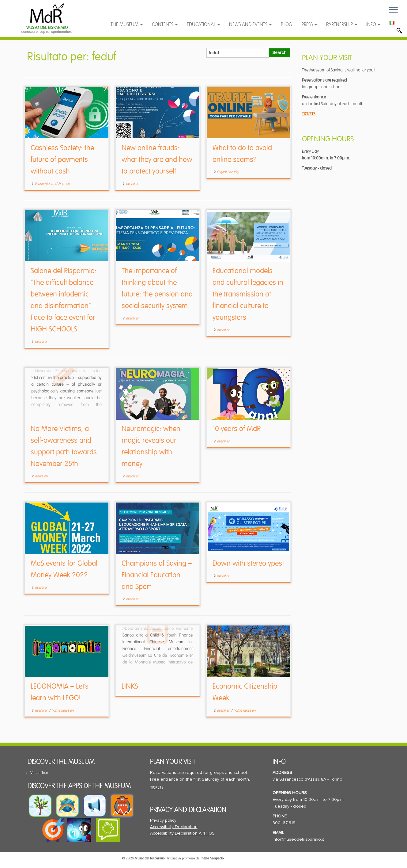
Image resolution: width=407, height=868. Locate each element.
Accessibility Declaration (174, 827)
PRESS (309, 25)
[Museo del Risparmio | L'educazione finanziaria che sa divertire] (47, 18)
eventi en (132, 184)
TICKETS (309, 114)
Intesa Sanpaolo (212, 858)
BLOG (286, 25)
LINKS (130, 686)
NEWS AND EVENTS (250, 25)
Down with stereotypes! (248, 563)
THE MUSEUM (127, 25)
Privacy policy (163, 820)
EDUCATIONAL (203, 25)
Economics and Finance (52, 184)
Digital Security (228, 172)
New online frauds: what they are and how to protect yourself (157, 160)
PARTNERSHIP (342, 25)
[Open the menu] (393, 10)
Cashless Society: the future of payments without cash (62, 160)
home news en (62, 711)
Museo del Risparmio (150, 858)
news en (41, 476)
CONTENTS (165, 25)
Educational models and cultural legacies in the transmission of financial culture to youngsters (248, 294)
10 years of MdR (237, 429)
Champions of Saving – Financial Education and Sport (157, 575)
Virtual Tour (39, 773)
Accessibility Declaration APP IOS (182, 833)
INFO (373, 25)
